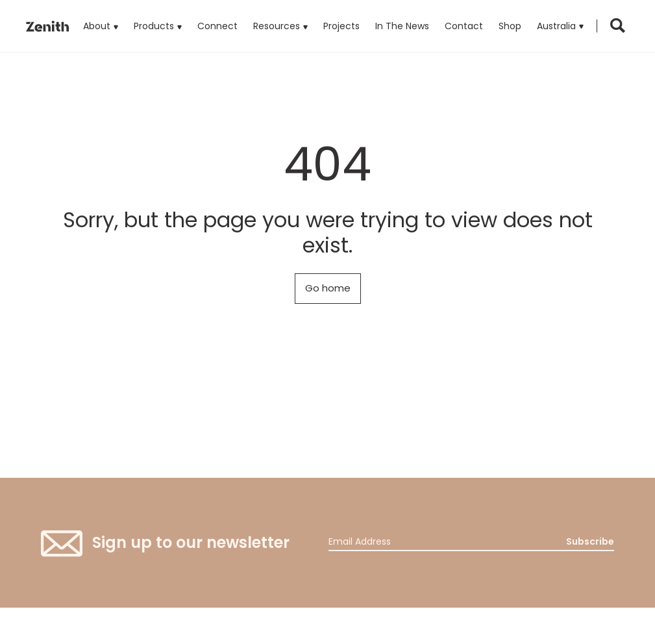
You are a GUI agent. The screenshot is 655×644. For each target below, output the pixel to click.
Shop (510, 26)
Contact (464, 26)
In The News (402, 26)
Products (158, 16)
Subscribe (590, 541)
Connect (217, 26)
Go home (328, 288)
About (97, 26)
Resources (277, 26)
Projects (341, 26)
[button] (560, 26)
